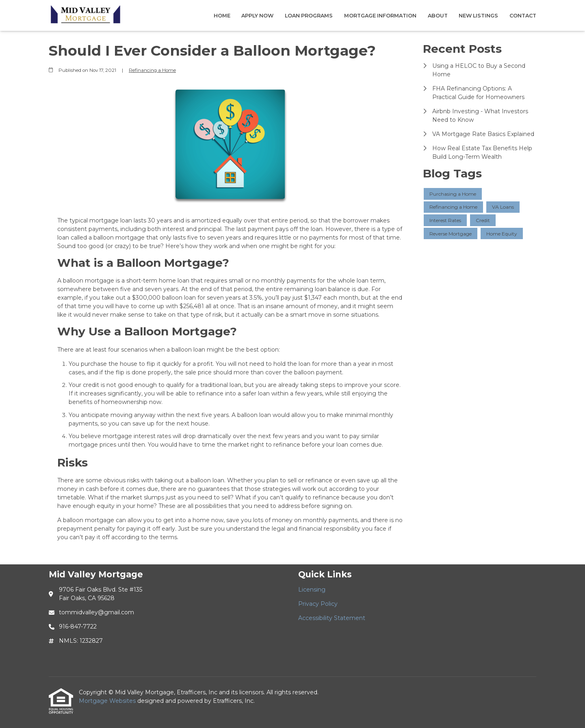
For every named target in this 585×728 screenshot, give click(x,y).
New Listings (478, 16)
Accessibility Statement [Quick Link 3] (332, 618)
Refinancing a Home (152, 70)
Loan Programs (309, 16)
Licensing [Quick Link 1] (312, 590)
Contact (523, 16)
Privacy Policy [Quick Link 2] (318, 604)
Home (222, 16)
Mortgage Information (380, 16)
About (438, 16)
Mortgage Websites (108, 701)
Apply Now (257, 16)
